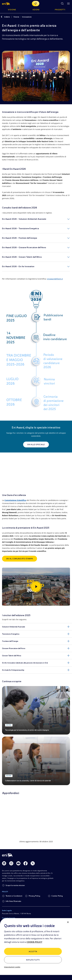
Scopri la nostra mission (15, 885)
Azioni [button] (36, 10)
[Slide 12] (65, 604)
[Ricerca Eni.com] (62, 4)
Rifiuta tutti (33, 960)
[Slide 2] (12, 604)
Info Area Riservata (13, 901)
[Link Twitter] (33, 863)
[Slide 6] (33, 604)
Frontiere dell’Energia (10, 641)
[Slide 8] (44, 604)
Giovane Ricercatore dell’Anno (14, 648)
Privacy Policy (34, 896)
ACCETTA (33, 952)
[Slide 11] (60, 604)
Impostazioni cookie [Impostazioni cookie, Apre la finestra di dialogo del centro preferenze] (12, 967)
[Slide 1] (7, 604)
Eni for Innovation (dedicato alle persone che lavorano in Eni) (25, 663)
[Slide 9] (49, 604)
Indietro (7, 17)
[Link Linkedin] (4, 863)
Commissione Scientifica (15, 500)
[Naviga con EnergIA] (36, 4)
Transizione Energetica (11, 634)
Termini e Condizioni (14, 896)
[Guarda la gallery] (36, 587)
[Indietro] (2, 17)
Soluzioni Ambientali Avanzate (14, 627)
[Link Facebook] (26, 863)
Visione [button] (12, 10)
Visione (16, 17)
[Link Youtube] (18, 863)
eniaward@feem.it (55, 279)
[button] (6, 4)
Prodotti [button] (60, 10)
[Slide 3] (17, 604)
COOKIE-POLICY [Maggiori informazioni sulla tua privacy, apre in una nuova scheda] (34, 942)
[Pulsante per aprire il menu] (68, 4)
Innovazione (27, 17)
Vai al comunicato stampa (20, 559)
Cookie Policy (57, 896)
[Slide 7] (39, 604)
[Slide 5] (28, 604)
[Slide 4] (23, 604)
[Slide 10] (55, 604)
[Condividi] (4, 46)
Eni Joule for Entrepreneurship (13, 670)
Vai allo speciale (36, 445)
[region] (36, 949)
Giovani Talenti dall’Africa (12, 656)
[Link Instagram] (11, 863)
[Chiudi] (68, 922)
